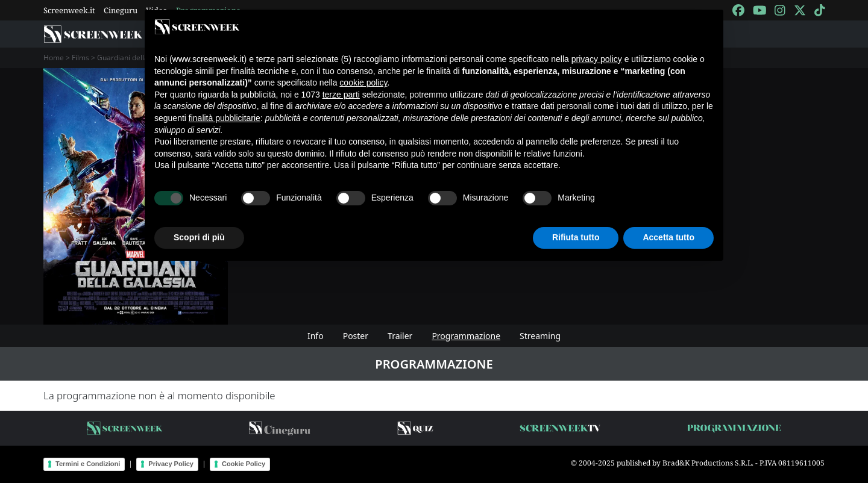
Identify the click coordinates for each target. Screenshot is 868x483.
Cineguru (121, 10)
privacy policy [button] (597, 59)
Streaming (540, 336)
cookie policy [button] (363, 83)
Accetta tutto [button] (668, 237)
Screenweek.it (69, 10)
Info (316, 336)
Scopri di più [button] (199, 237)
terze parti (341, 95)
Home (54, 58)
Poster (356, 336)
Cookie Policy (244, 464)
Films (80, 58)
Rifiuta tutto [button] (576, 237)
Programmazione (466, 336)
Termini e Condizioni (88, 464)
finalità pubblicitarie (225, 118)
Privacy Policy (171, 464)
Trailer (400, 336)
